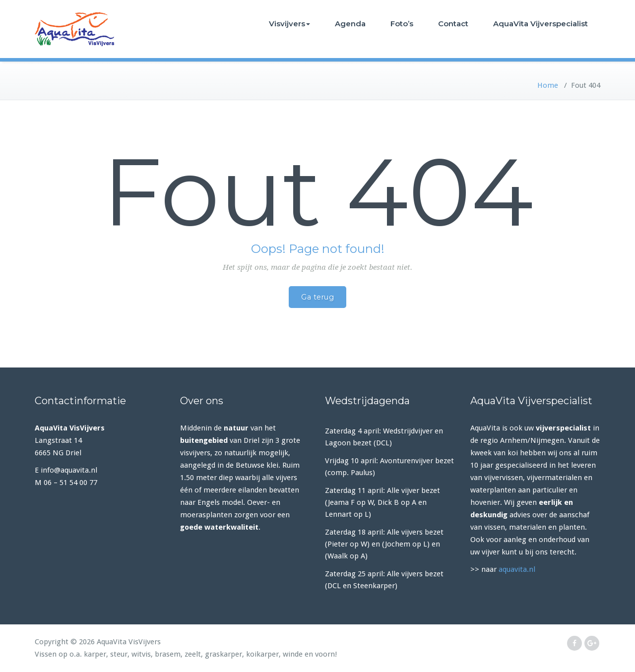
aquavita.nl (517, 569)
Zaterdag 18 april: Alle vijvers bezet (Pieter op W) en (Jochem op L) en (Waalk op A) (384, 544)
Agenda (350, 24)
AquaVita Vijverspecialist (540, 24)
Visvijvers (289, 24)
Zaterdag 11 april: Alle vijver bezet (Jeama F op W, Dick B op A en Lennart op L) (382, 502)
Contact (453, 24)
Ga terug (317, 297)
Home (548, 85)
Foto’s (402, 24)
